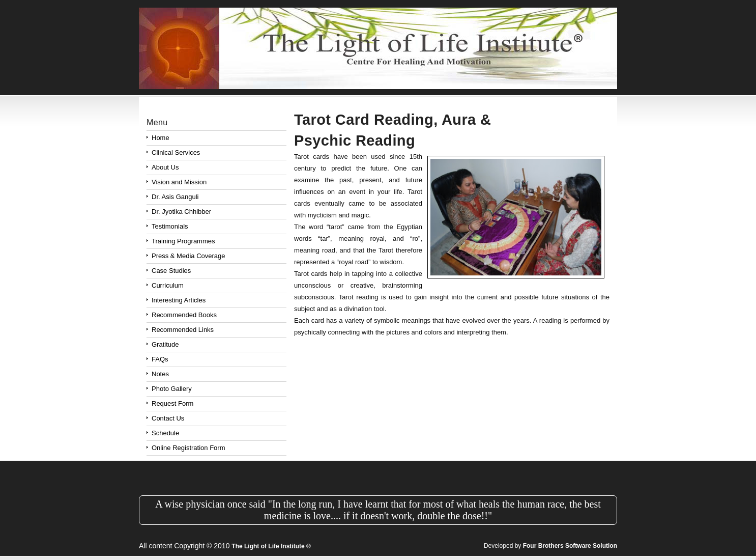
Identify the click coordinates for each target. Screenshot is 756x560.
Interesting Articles (179, 300)
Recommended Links (183, 330)
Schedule (165, 433)
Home (161, 138)
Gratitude (165, 344)
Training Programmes (183, 241)
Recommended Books (184, 315)
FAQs (160, 359)
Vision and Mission (179, 182)
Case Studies (171, 271)
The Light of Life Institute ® (271, 546)
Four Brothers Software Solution (570, 546)
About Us (165, 167)
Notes (160, 374)
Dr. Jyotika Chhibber (181, 212)
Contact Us (168, 418)
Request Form (172, 403)
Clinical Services (176, 152)
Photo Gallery (172, 389)
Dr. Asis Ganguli (175, 197)
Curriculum (168, 285)
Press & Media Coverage (188, 256)
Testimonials (170, 226)
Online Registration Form (188, 448)
